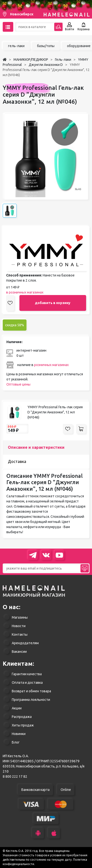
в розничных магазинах (25, 292)
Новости (19, 626)
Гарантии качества (27, 674)
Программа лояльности (31, 700)
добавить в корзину (53, 303)
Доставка (17, 461)
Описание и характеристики (36, 447)
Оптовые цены (18, 384)
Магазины (20, 617)
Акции (17, 708)
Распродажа (22, 717)
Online (66, 790)
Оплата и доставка (27, 683)
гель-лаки (16, 46)
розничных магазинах (51, 365)
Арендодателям (25, 643)
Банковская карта (35, 790)
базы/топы (46, 46)
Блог (16, 742)
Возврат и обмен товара (31, 691)
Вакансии (19, 652)
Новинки (19, 734)
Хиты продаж (23, 725)
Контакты (20, 634)
